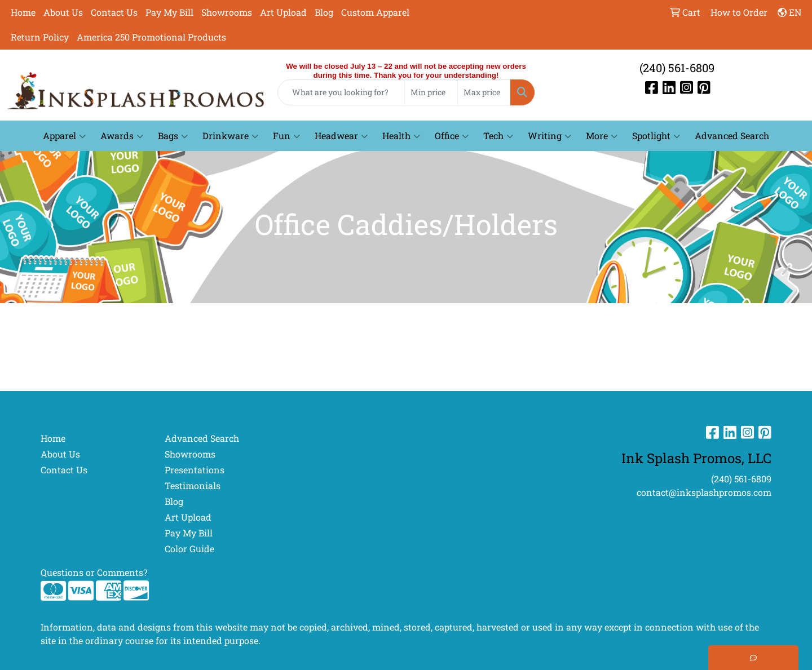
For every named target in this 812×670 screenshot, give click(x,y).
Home (23, 12)
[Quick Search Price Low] (431, 92)
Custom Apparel (375, 12)
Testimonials (193, 485)
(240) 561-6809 (677, 68)
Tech (498, 136)
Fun (286, 136)
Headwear (341, 136)
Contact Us (114, 12)
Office (452, 136)
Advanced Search (732, 136)
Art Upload (283, 12)
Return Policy (40, 37)
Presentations (195, 470)
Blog (324, 12)
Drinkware (230, 136)
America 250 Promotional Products (151, 37)
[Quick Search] (341, 92)
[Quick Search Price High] (484, 92)
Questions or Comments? (94, 572)
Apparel (64, 136)
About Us (63, 12)
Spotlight (656, 136)
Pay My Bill (169, 12)
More (602, 136)
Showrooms (227, 12)
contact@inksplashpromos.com (704, 492)
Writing (550, 136)
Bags (173, 136)
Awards (122, 136)
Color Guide (189, 549)
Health (401, 136)
